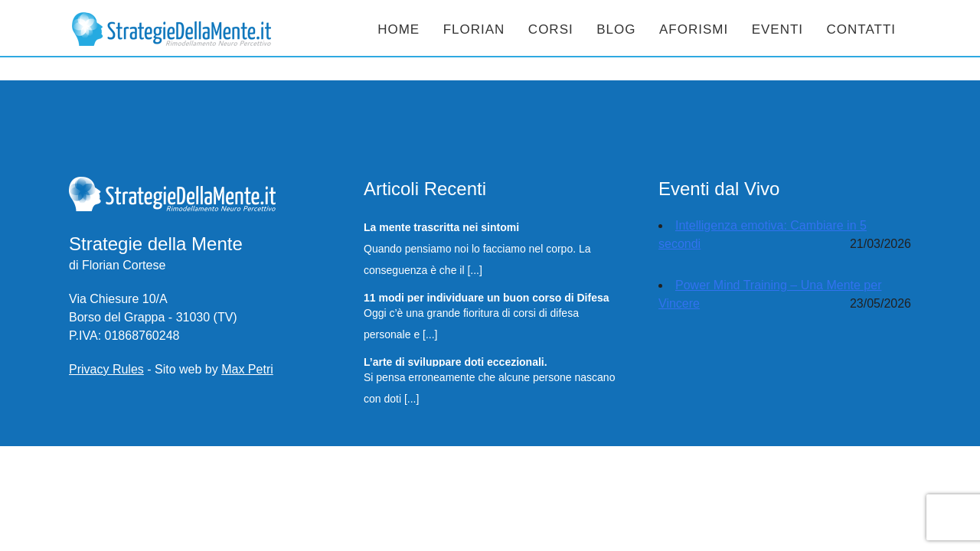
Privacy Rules (106, 369)
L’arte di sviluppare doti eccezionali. (456, 361)
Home (399, 29)
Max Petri (247, 369)
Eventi (777, 29)
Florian (474, 29)
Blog (616, 29)
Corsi (551, 29)
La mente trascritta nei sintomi (441, 227)
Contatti (861, 29)
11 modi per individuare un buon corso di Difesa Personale (487, 297)
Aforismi (694, 29)
